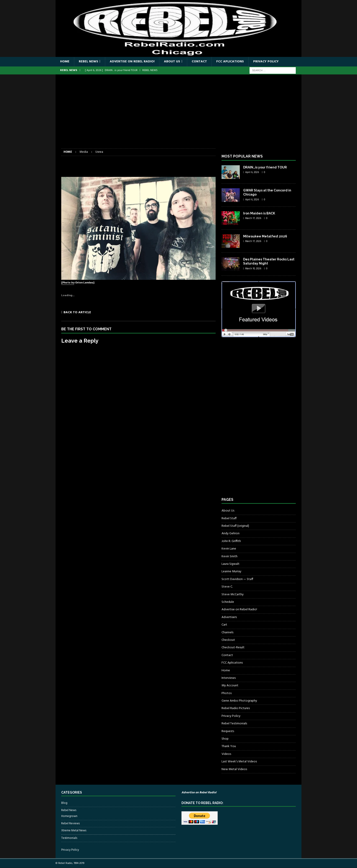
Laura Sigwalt (231, 564)
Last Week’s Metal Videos (239, 762)
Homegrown (69, 816)
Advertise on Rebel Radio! (132, 62)
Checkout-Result (233, 648)
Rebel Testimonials (234, 724)
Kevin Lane (229, 549)
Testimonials (69, 838)
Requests (228, 731)
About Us (172, 62)
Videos (226, 754)
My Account (230, 686)
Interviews (229, 678)
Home (65, 62)
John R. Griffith (231, 541)
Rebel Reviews (70, 823)
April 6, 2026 (252, 172)
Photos (227, 693)
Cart (224, 625)
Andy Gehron (231, 533)
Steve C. (227, 587)
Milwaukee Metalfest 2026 (265, 236)
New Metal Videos (234, 769)
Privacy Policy (266, 62)
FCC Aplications (230, 62)
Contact (199, 62)
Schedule (228, 602)
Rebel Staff (229, 518)
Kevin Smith (229, 556)
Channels (227, 633)
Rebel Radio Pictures (236, 708)
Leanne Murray (231, 571)
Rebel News (88, 62)
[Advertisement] (178, 114)
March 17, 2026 (253, 218)
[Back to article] (99, 312)
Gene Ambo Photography (239, 701)
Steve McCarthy (233, 594)
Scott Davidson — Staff (237, 579)
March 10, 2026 (253, 269)
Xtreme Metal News (74, 831)
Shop (225, 739)
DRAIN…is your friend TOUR (265, 167)
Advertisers (229, 617)
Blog (64, 803)
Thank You (229, 746)
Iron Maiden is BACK (259, 213)
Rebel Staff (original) (235, 526)
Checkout (228, 640)
